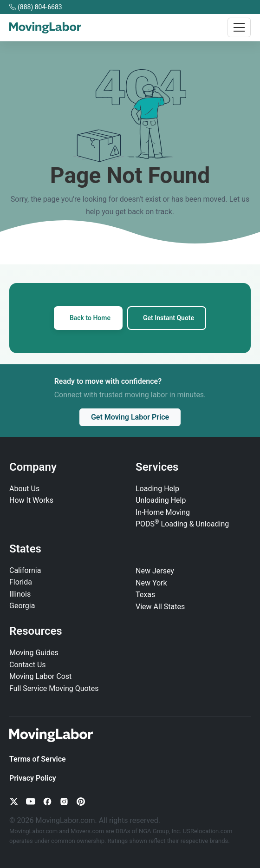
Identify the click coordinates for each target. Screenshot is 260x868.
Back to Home (90, 318)
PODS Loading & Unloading (182, 524)
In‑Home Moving (163, 512)
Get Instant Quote (169, 318)
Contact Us (28, 665)
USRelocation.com (208, 831)
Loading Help (157, 489)
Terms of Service (38, 759)
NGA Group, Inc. (160, 831)
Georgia (22, 606)
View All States (160, 607)
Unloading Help (161, 500)
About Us (24, 489)
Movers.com (87, 831)
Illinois (20, 594)
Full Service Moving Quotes (54, 688)
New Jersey (155, 571)
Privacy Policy (33, 778)
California (25, 570)
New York (151, 583)
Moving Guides (34, 653)
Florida (21, 582)
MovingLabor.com (34, 831)
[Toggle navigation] (239, 27)
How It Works (31, 500)
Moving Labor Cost (40, 676)
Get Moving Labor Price (130, 417)
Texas (145, 595)
